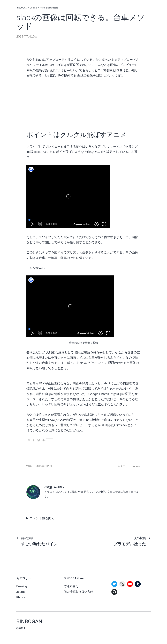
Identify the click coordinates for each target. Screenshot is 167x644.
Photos (21, 597)
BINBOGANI (22, 8)
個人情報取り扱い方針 (78, 592)
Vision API (46, 389)
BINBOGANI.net (74, 578)
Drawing (22, 586)
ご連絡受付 (71, 586)
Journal (34, 8)
